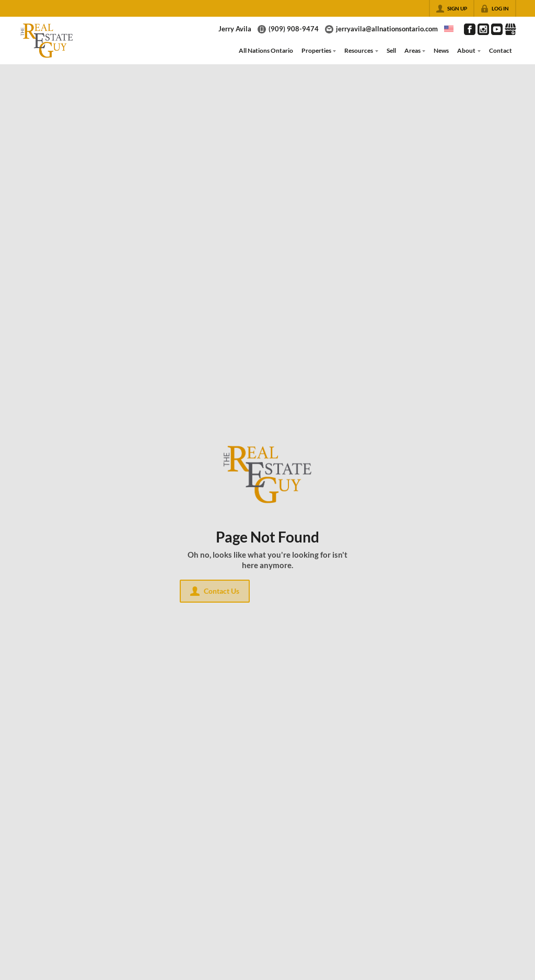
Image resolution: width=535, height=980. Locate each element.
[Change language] (449, 29)
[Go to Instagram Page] (483, 29)
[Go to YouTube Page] (497, 29)
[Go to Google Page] (510, 29)
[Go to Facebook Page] (470, 29)
